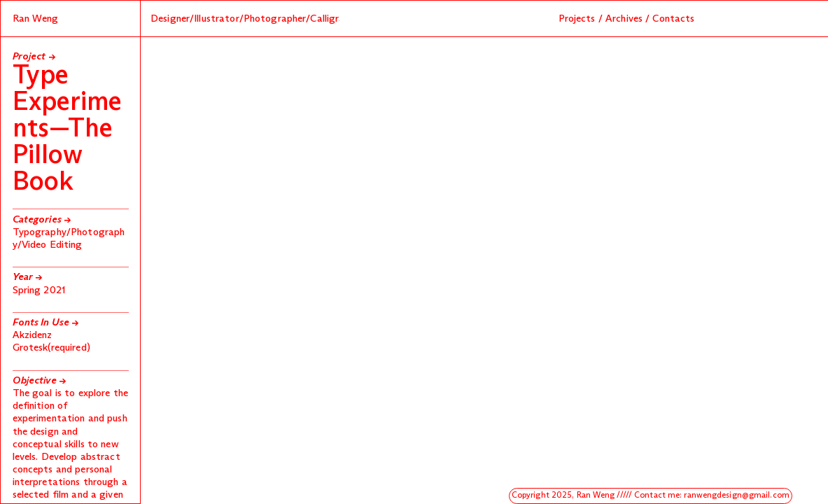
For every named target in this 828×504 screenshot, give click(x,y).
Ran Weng (36, 19)
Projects (577, 19)
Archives (624, 19)
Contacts (673, 19)
